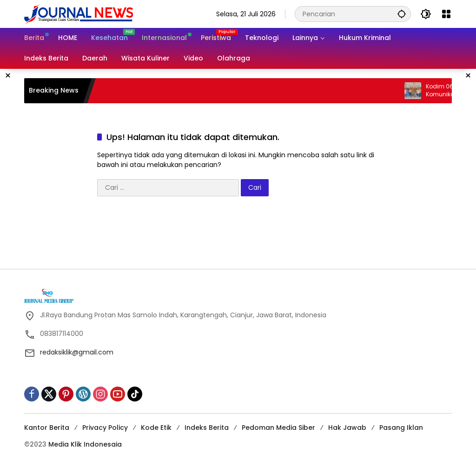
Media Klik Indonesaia (85, 444)
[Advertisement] (238, 236)
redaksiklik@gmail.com (77, 352)
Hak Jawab (347, 428)
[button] (402, 14)
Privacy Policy (105, 428)
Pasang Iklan (401, 428)
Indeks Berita (207, 428)
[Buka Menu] (446, 14)
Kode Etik (156, 428)
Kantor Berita (47, 428)
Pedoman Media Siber (278, 428)
